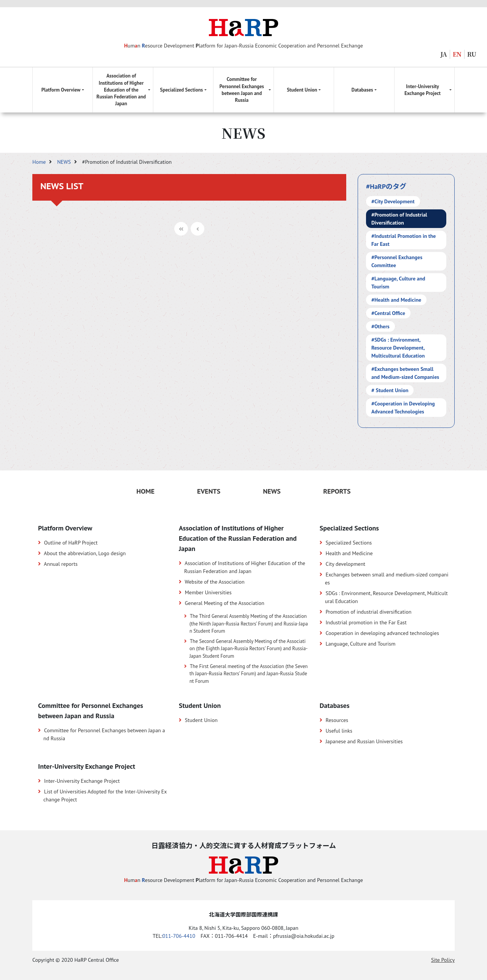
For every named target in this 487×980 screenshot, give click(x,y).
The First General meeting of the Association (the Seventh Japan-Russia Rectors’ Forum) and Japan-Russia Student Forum (249, 674)
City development (345, 564)
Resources (337, 720)
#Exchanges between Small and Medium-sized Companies (405, 373)
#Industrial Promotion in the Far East (403, 240)
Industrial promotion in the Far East (366, 622)
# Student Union (390, 390)
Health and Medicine (349, 553)
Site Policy (443, 960)
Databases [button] (362, 90)
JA (444, 54)
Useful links (339, 731)
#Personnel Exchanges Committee (397, 261)
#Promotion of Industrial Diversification (399, 219)
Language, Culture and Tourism (361, 644)
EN (457, 54)
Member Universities (208, 592)
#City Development (393, 201)
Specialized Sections (349, 543)
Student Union (201, 720)
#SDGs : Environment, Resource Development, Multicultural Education (398, 348)
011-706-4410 (179, 936)
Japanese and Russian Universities (364, 741)
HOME (145, 491)
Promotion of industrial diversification (369, 612)
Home (40, 162)
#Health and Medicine (396, 300)
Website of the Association (214, 582)
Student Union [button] (302, 90)
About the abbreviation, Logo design (85, 553)
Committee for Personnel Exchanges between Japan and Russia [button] (242, 90)
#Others (380, 326)
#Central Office (388, 313)
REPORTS (337, 491)
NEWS (65, 162)
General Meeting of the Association (225, 603)
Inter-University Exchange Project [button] (423, 90)
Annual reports (61, 564)
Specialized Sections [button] (182, 90)
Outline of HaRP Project (71, 543)
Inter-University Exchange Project (82, 781)
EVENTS (209, 491)
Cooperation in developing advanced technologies (382, 633)
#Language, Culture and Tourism (398, 283)
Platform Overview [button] (61, 90)
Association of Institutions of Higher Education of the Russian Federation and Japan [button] (121, 90)
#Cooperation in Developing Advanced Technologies (403, 408)
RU (472, 54)
